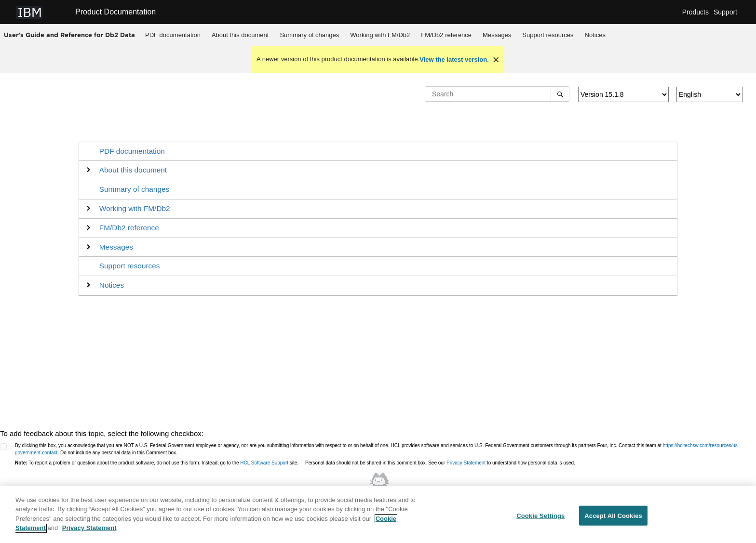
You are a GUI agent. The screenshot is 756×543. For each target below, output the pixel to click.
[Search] (560, 94)
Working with (380, 35)
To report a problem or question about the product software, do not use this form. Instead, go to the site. (157, 463)
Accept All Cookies (613, 518)
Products (695, 12)
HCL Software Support (264, 463)
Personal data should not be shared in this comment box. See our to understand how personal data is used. (440, 463)
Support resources (548, 35)
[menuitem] (173, 35)
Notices (595, 35)
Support (725, 12)
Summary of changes (309, 35)
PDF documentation (173, 35)
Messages (497, 35)
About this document (240, 35)
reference (446, 35)
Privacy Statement (466, 463)
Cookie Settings (540, 518)
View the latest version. (454, 60)
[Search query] (497, 94)
